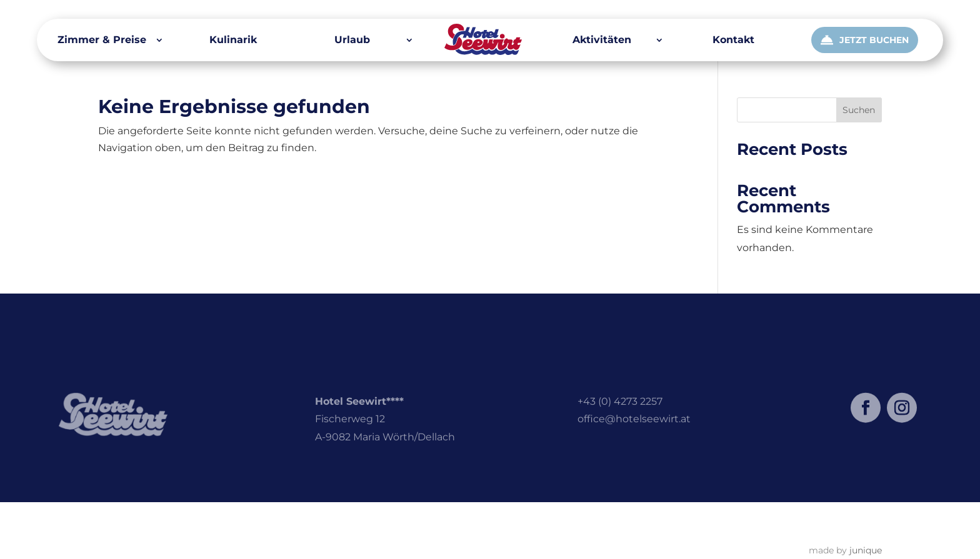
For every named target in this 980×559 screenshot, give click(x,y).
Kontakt (733, 41)
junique (866, 550)
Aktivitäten (602, 41)
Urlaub (352, 41)
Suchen (859, 110)
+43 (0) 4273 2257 (620, 413)
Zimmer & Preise (102, 41)
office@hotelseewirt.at (634, 431)
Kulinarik (233, 41)
